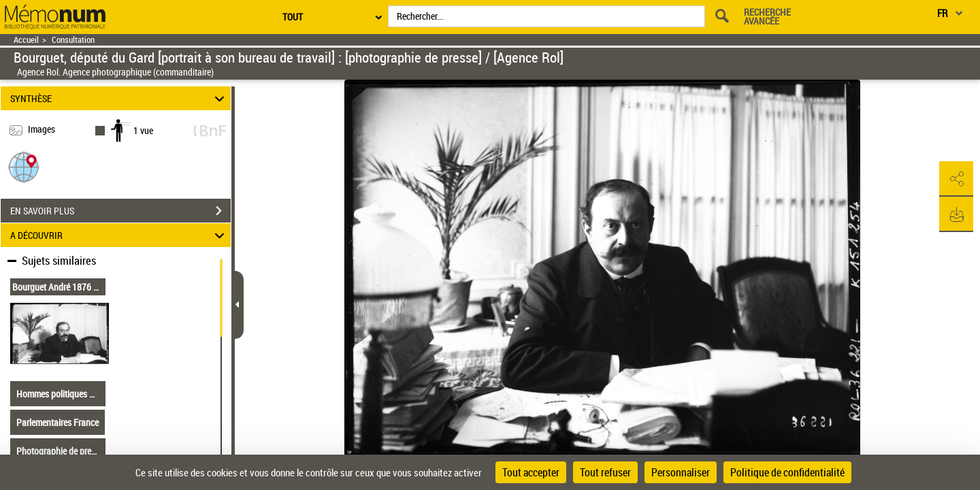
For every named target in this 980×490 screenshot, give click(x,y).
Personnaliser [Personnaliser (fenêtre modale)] (681, 472)
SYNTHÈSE (119, 98)
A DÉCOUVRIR (119, 235)
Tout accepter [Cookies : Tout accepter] (531, 472)
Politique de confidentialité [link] (787, 472)
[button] (24, 166)
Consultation (73, 40)
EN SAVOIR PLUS (120, 211)
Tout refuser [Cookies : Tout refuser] (605, 472)
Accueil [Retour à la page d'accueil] (26, 40)
